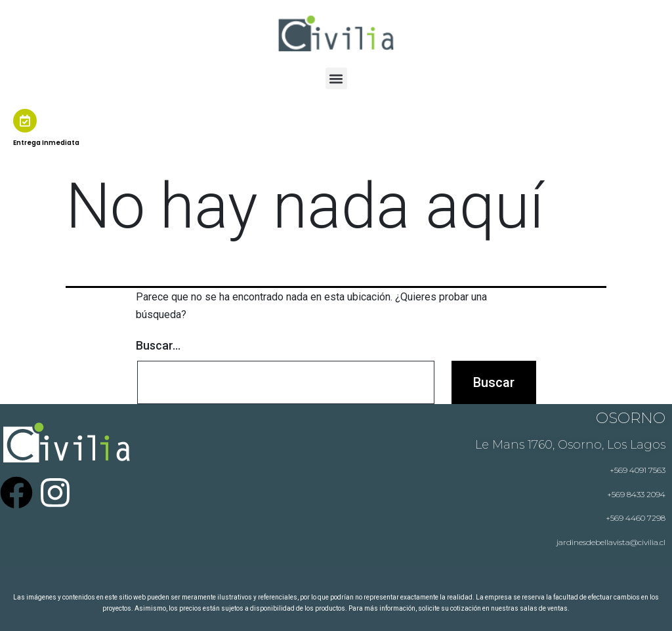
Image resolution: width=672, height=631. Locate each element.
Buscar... (158, 345)
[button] (336, 78)
